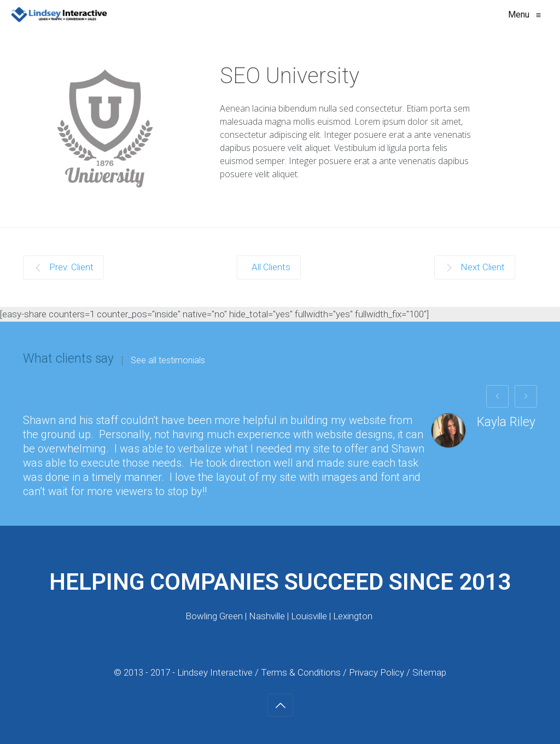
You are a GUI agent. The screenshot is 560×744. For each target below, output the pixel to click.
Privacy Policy (378, 672)
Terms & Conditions (301, 672)
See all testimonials (168, 361)
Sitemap (429, 672)
